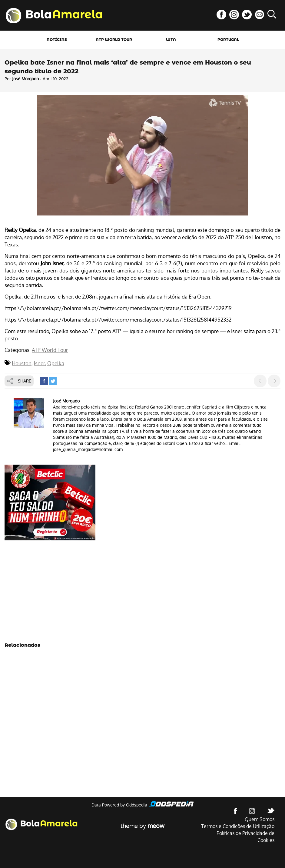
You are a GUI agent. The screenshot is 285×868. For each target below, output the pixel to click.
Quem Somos (260, 819)
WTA (171, 40)
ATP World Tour (114, 40)
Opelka (56, 363)
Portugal (228, 40)
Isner (39, 363)
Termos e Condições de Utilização (238, 826)
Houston (22, 363)
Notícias (57, 40)
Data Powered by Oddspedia (119, 805)
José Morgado (25, 79)
